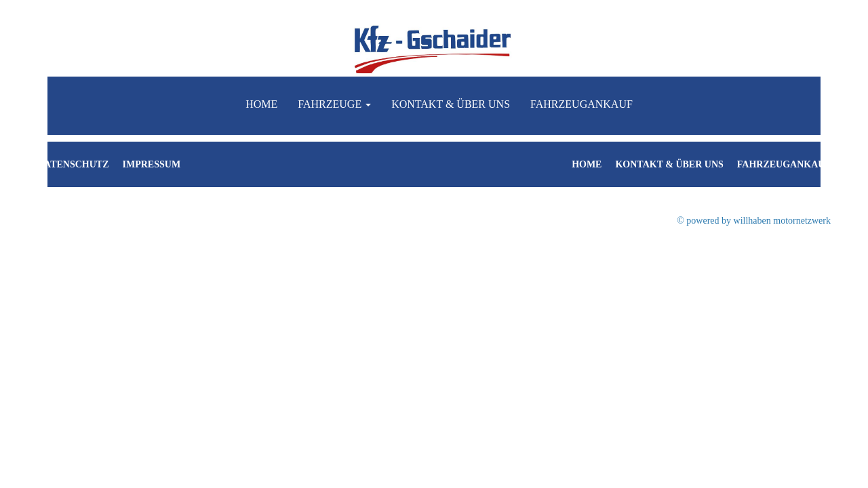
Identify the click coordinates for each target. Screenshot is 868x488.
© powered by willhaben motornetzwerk (754, 221)
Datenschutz (73, 164)
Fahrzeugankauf (581, 104)
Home (261, 104)
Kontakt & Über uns (451, 104)
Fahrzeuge (334, 104)
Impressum (152, 164)
